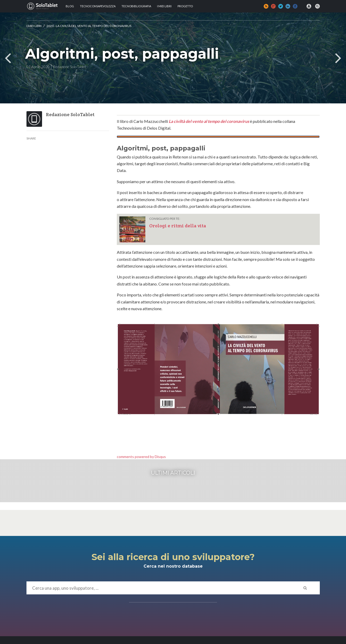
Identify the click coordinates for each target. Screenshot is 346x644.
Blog (70, 6)
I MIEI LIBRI (164, 6)
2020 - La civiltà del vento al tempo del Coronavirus (89, 26)
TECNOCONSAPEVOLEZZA (98, 6)
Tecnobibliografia (136, 6)
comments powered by (141, 457)
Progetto (185, 6)
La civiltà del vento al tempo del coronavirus (209, 121)
